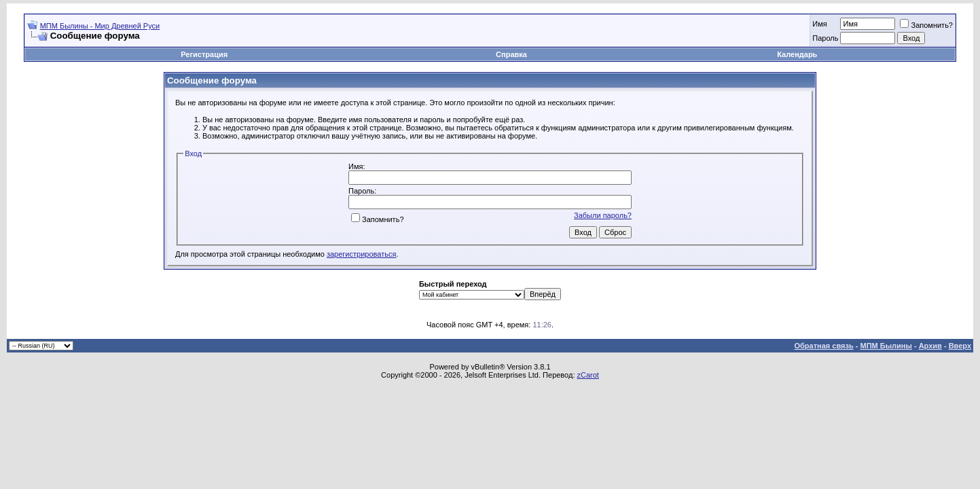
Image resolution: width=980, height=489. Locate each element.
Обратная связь (824, 346)
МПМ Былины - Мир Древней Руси (100, 26)
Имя (819, 24)
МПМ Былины (886, 346)
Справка (511, 54)
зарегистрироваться (361, 254)
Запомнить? (926, 25)
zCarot (588, 375)
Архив (930, 346)
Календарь (797, 54)
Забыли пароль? (603, 215)
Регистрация (204, 54)
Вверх (960, 346)
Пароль (825, 38)
